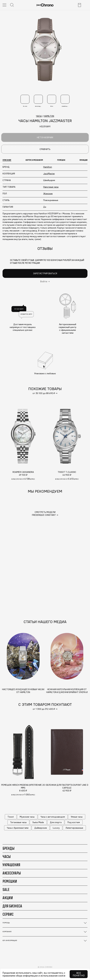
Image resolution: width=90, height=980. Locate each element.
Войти (44, 281)
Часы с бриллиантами (18, 828)
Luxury (56, 828)
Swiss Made (38, 822)
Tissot (11, 817)
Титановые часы (18, 822)
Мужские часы (27, 817)
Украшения (11, 865)
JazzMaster (49, 174)
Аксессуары (12, 873)
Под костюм (74, 822)
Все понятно (79, 974)
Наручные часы (51, 187)
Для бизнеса (12, 906)
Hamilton (48, 167)
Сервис (8, 914)
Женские (48, 194)
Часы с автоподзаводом (53, 817)
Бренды (9, 848)
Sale (6, 889)
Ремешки (10, 881)
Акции (8, 898)
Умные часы (77, 817)
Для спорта (56, 822)
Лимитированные (74, 828)
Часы (7, 857)
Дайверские (41, 828)
